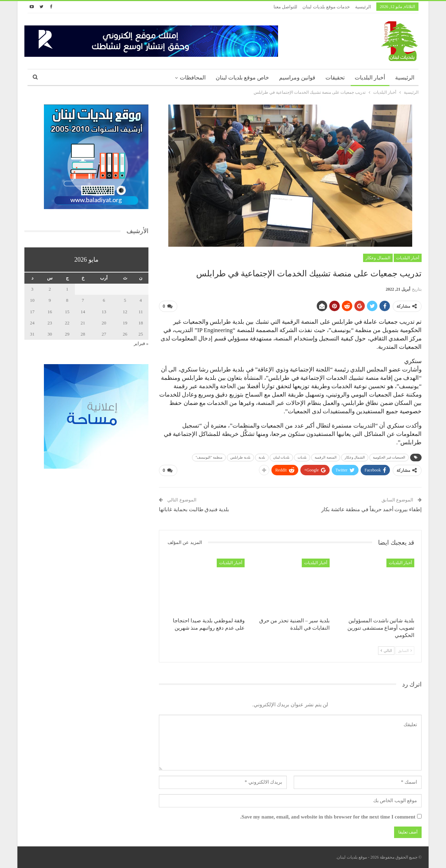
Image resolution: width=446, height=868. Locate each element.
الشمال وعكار (378, 258)
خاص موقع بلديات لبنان (242, 78)
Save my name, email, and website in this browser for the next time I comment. (328, 817)
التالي (386, 651)
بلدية (262, 457)
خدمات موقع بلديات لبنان (326, 7)
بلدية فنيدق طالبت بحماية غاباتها (194, 509)
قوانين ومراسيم (297, 78)
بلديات (302, 457)
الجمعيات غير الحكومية (389, 457)
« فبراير (141, 343)
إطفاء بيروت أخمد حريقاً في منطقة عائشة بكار (371, 509)
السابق (405, 651)
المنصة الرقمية (326, 457)
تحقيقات (335, 78)
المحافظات (193, 78)
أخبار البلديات (370, 78)
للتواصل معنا (285, 7)
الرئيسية (363, 7)
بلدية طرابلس (240, 457)
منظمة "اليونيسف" (209, 457)
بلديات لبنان (282, 457)
